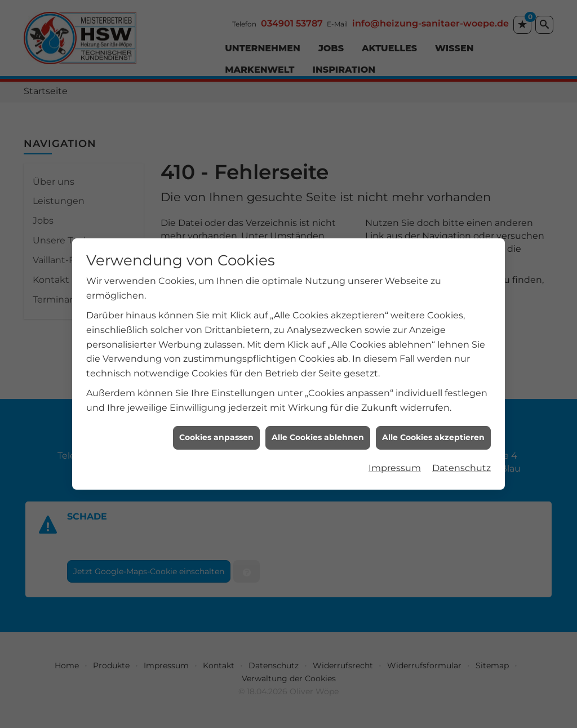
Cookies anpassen (216, 425)
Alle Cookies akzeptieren (433, 425)
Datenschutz (461, 456)
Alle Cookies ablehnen (318, 425)
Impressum (395, 456)
